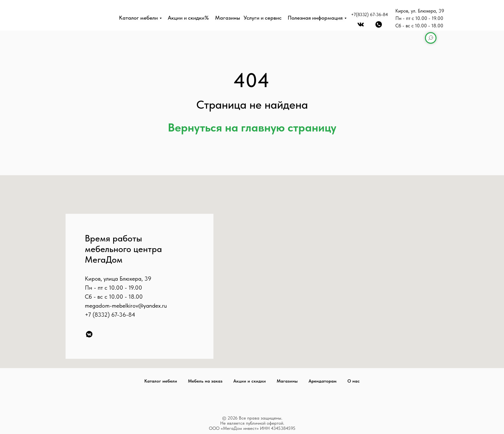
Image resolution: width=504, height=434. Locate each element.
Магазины (228, 18)
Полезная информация (315, 18)
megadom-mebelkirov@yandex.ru (126, 306)
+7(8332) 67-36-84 (369, 14)
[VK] (89, 334)
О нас (354, 381)
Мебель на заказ (205, 381)
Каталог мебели (138, 18)
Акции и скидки (250, 381)
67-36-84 (123, 315)
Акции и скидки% (188, 18)
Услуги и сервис (263, 18)
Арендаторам (323, 381)
